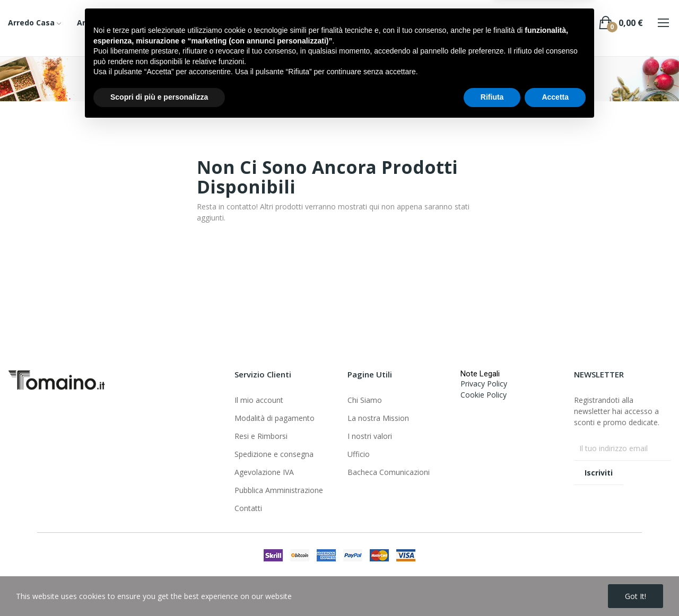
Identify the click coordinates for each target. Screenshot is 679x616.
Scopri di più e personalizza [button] (159, 587)
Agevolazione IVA (264, 472)
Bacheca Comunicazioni (389, 472)
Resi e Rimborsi (261, 436)
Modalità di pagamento (275, 418)
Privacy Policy (484, 384)
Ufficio (359, 454)
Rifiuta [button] (492, 587)
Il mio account (259, 400)
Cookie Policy (484, 395)
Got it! (636, 596)
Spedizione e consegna (274, 454)
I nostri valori (370, 436)
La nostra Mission (378, 418)
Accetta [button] (555, 587)
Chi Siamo (365, 400)
